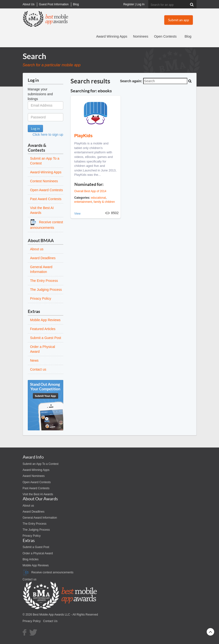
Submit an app (179, 20)
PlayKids (84, 136)
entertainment (83, 202)
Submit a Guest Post (46, 338)
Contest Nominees (44, 181)
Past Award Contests (46, 199)
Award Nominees (34, 476)
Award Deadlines (43, 258)
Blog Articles (31, 559)
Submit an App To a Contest (41, 464)
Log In (140, 4)
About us (37, 249)
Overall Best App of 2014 (90, 191)
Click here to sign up (48, 135)
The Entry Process (44, 281)
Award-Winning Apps (46, 172)
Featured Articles (43, 329)
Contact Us (50, 621)
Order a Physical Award (38, 553)
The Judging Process (46, 290)
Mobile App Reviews (45, 320)
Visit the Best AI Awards (38, 494)
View (78, 214)
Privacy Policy (41, 298)
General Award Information (40, 518)
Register (129, 4)
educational (98, 198)
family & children (104, 202)
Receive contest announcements (48, 572)
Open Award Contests (47, 190)
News (34, 360)
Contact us (38, 369)
